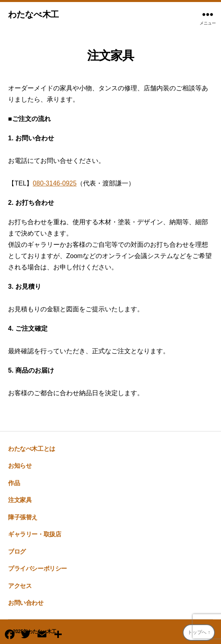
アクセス (20, 586)
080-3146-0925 (55, 183)
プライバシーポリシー (38, 568)
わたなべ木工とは (32, 449)
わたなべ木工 (33, 14)
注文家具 (20, 500)
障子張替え (23, 517)
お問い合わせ (26, 603)
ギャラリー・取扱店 (34, 534)
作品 (14, 483)
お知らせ (20, 466)
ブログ (17, 551)
